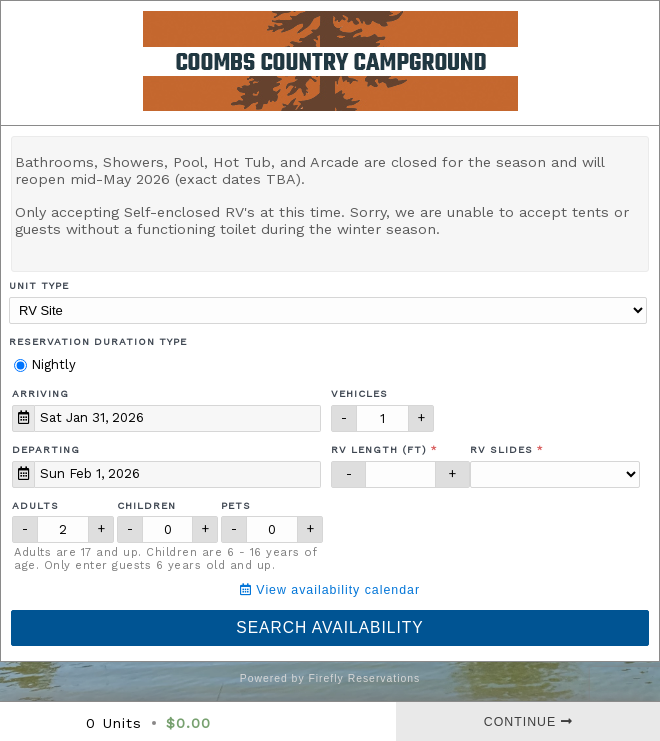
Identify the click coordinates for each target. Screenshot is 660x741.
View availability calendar (330, 590)
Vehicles (359, 393)
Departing (46, 449)
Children (146, 505)
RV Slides (501, 449)
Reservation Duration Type (98, 341)
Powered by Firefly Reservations (330, 678)
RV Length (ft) (379, 449)
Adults (35, 505)
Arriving (40, 393)
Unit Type (39, 285)
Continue (528, 722)
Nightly (45, 364)
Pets (236, 505)
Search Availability (329, 627)
